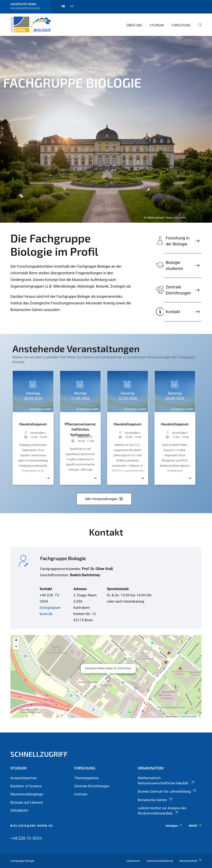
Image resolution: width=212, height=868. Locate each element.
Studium (157, 25)
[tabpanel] (106, 129)
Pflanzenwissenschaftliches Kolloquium (80, 427)
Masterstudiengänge (27, 794)
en (72, 6)
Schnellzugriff (39, 754)
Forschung (181, 25)
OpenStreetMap (191, 716)
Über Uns (134, 25)
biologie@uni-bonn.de (32, 826)
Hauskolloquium (33, 424)
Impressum (133, 861)
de (63, 6)
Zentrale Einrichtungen (92, 786)
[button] (108, 679)
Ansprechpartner (24, 778)
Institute (81, 794)
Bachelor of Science (26, 786)
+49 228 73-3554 (26, 838)
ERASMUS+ (19, 811)
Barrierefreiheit (191, 861)
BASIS (195, 826)
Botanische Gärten (155, 800)
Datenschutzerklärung (160, 861)
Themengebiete (86, 778)
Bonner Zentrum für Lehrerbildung (167, 791)
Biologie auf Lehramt (27, 802)
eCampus (174, 826)
